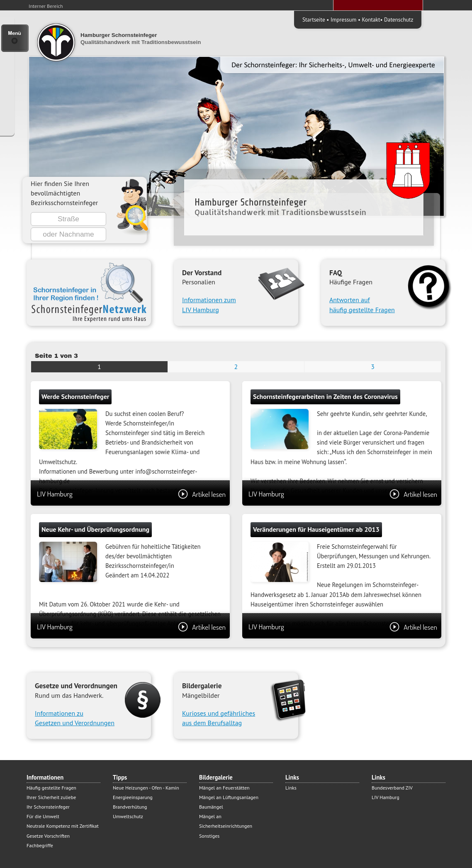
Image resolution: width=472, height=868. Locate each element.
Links (291, 788)
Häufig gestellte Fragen (51, 788)
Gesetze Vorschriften (48, 836)
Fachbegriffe (40, 845)
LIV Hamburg (131, 494)
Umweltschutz (128, 816)
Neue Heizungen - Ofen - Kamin (146, 788)
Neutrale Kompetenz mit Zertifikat (63, 826)
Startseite (314, 20)
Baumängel (211, 807)
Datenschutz (399, 20)
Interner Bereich (46, 6)
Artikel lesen (202, 494)
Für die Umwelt (43, 816)
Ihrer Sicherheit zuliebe (51, 797)
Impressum (343, 20)
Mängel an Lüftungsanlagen (229, 797)
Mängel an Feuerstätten (224, 788)
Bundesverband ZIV (392, 788)
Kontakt (371, 20)
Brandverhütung (130, 807)
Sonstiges (209, 836)
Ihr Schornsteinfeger (48, 807)
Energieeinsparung (133, 797)
